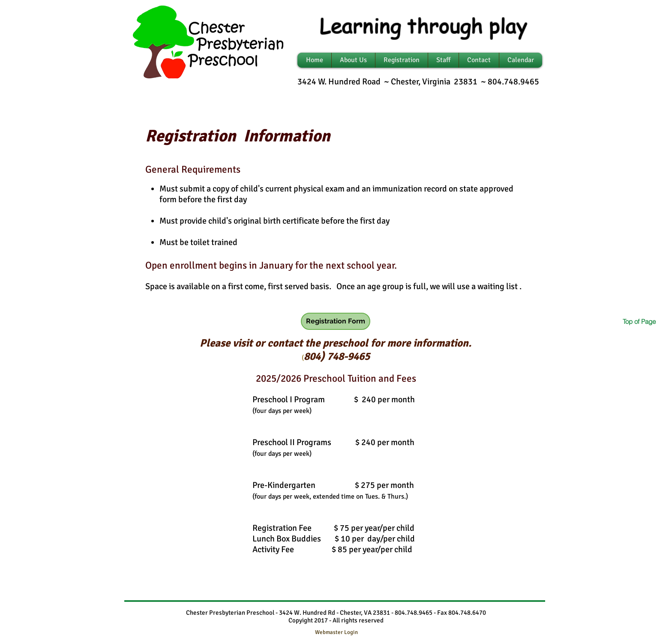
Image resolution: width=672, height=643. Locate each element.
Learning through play (423, 25)
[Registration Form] (336, 321)
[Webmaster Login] (336, 632)
